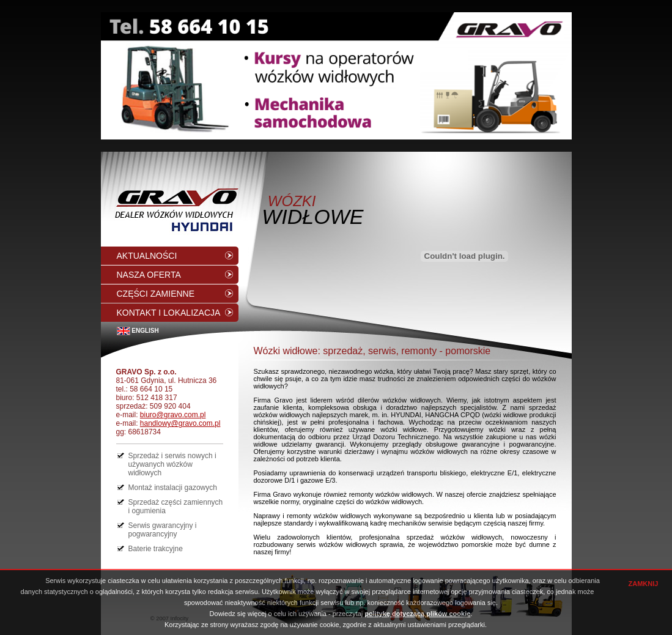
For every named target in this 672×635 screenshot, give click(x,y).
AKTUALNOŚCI (147, 256)
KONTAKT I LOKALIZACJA (169, 313)
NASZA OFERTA (149, 275)
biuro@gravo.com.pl (173, 415)
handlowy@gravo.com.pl (180, 423)
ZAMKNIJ (644, 584)
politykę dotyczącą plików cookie (417, 614)
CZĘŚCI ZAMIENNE (156, 294)
